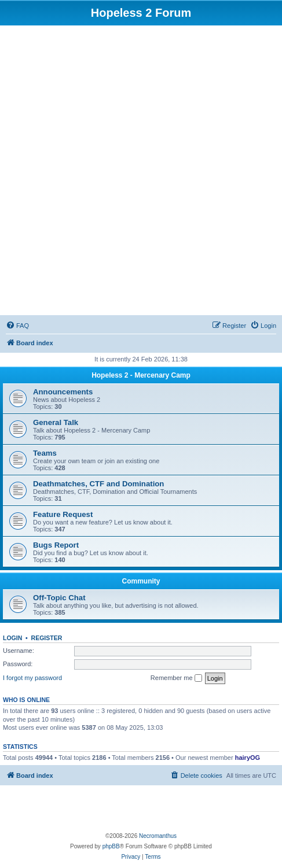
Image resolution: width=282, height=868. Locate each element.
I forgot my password (32, 678)
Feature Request (63, 514)
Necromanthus (158, 836)
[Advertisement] (141, 172)
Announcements (63, 392)
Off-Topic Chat (59, 598)
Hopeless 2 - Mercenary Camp (141, 375)
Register (47, 638)
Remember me (176, 678)
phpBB (111, 846)
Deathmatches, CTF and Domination (98, 484)
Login (12, 638)
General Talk (56, 422)
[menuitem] (17, 326)
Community (141, 581)
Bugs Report (56, 545)
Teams (45, 453)
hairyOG (248, 758)
